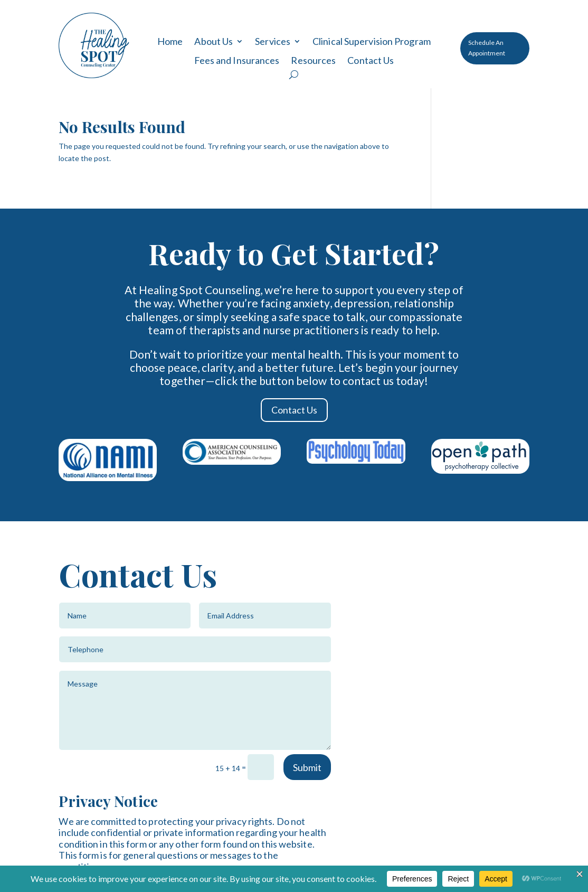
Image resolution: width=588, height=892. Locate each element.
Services (273, 42)
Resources (313, 61)
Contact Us (371, 61)
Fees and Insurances (237, 61)
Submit (307, 767)
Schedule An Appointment (487, 48)
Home (170, 42)
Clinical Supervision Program (372, 42)
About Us (214, 42)
